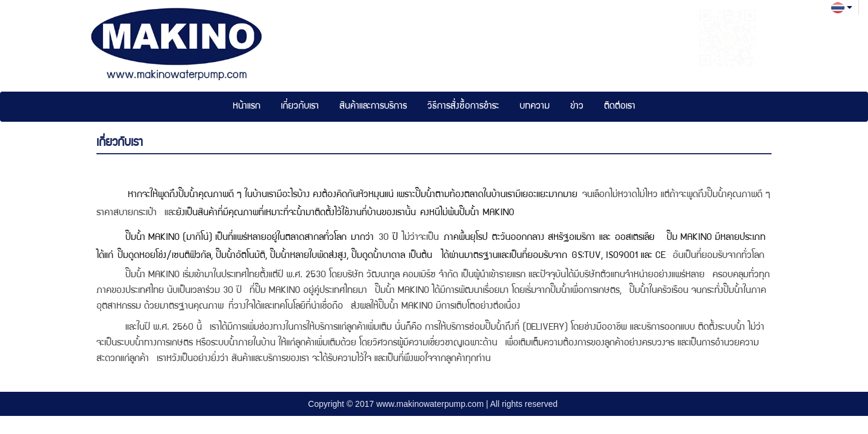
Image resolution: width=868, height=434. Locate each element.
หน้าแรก (247, 107)
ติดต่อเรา (620, 107)
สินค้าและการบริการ (373, 107)
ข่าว (577, 107)
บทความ (535, 107)
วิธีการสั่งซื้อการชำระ (463, 107)
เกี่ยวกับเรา (300, 107)
